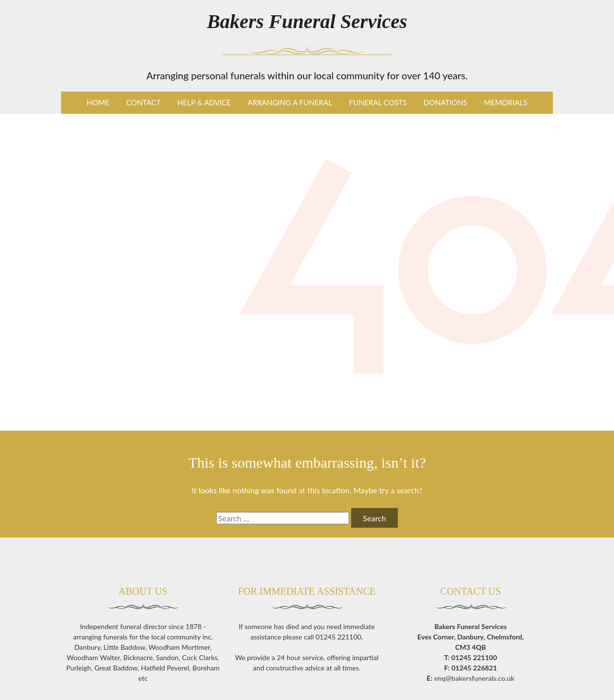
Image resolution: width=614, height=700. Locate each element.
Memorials (506, 102)
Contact (143, 102)
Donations (445, 102)
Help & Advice (204, 102)
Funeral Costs (378, 102)
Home (98, 102)
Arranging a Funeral (290, 102)
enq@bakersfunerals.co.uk (474, 678)
